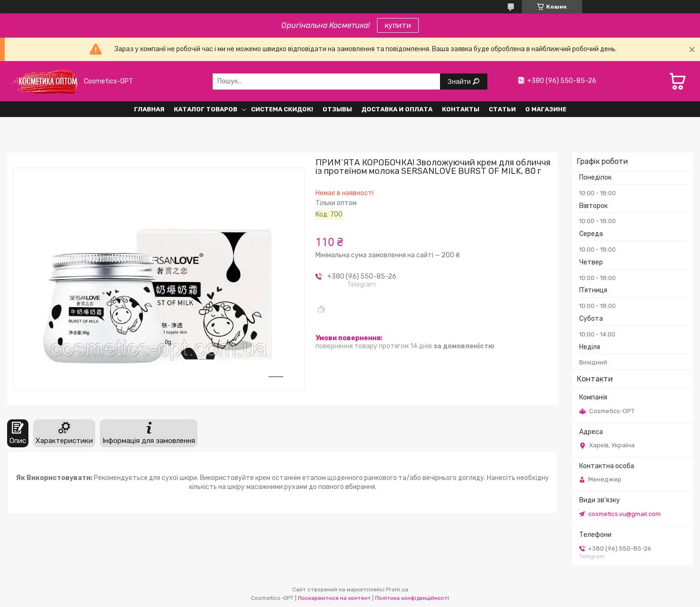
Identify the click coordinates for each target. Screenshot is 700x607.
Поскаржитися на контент (334, 598)
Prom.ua (397, 589)
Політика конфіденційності (412, 598)
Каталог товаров (206, 109)
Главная (149, 109)
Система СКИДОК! (282, 109)
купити (398, 25)
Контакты (461, 109)
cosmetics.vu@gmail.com (624, 514)
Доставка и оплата (397, 109)
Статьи (502, 109)
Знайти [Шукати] (460, 81)
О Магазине (546, 109)
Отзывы (337, 109)
